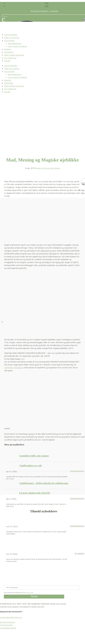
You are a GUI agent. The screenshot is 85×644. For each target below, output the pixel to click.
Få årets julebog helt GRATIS (35, 493)
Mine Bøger (81, 554)
